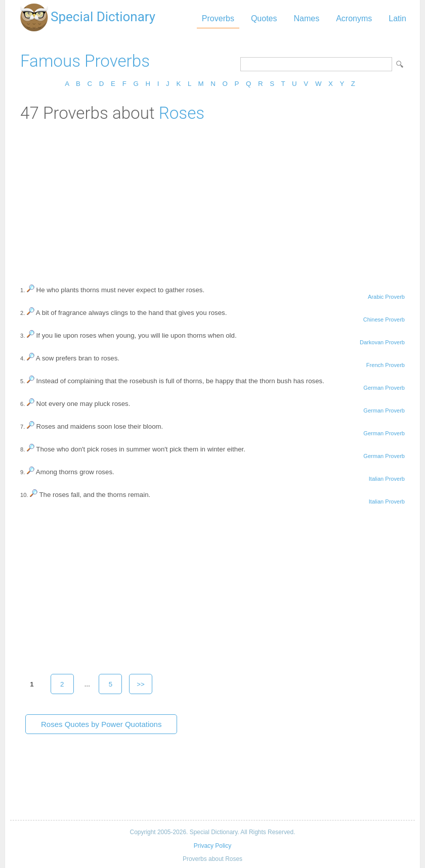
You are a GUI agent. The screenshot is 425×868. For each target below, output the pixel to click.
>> (141, 684)
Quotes (264, 18)
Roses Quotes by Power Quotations (101, 724)
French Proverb (386, 365)
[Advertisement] (212, 199)
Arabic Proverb (386, 297)
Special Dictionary (103, 17)
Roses (182, 113)
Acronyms (354, 18)
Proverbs (218, 18)
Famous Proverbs (85, 61)
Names (306, 18)
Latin (397, 18)
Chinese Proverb (384, 319)
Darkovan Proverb (382, 342)
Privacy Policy (212, 846)
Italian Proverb (387, 479)
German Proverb (384, 388)
